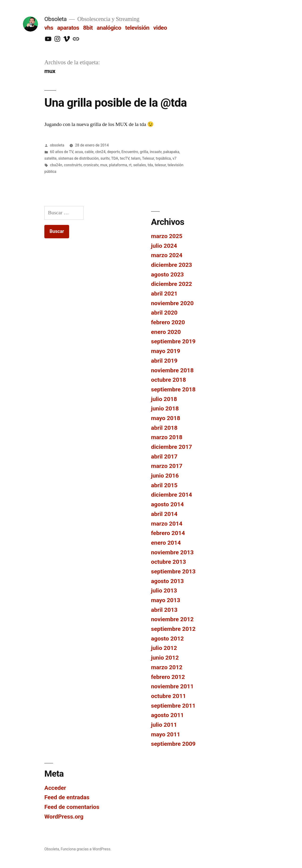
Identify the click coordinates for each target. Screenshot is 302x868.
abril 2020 (164, 313)
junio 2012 (165, 658)
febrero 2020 (168, 322)
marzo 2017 (167, 466)
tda (150, 165)
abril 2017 (164, 456)
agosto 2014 (167, 504)
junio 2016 (165, 476)
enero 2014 (166, 543)
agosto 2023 (167, 274)
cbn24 (100, 152)
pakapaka (171, 152)
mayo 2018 (166, 418)
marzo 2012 (167, 667)
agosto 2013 (167, 581)
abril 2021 (164, 294)
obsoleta (57, 145)
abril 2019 (164, 361)
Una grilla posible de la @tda (116, 103)
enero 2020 (166, 332)
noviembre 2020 (172, 303)
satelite (50, 158)
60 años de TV (62, 152)
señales (140, 165)
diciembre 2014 (172, 495)
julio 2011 (164, 725)
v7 (174, 158)
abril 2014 (164, 514)
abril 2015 (164, 485)
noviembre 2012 (172, 619)
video (160, 28)
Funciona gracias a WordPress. (86, 849)
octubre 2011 (168, 696)
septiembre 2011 (173, 706)
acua (79, 152)
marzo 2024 (167, 255)
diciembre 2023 (172, 265)
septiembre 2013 (173, 571)
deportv (114, 152)
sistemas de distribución (78, 158)
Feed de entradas (67, 797)
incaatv (156, 152)
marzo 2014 (167, 524)
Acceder (55, 788)
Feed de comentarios (72, 807)
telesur (160, 165)
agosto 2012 (167, 639)
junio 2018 (165, 408)
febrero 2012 (168, 677)
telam (136, 158)
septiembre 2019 (173, 341)
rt (130, 165)
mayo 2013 (166, 600)
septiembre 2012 (173, 629)
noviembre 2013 (172, 552)
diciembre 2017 (172, 447)
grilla (144, 152)
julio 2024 (164, 246)
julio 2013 (164, 590)
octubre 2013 (168, 562)
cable (89, 152)
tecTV (125, 158)
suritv (105, 158)
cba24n (56, 165)
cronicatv (91, 165)
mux (104, 165)
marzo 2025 (167, 236)
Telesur (148, 158)
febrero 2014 (168, 533)
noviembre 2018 (172, 370)
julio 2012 (164, 648)
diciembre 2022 (172, 284)
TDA (115, 158)
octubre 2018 (168, 380)
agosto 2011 (167, 715)
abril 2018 (164, 428)
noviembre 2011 (172, 686)
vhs (49, 28)
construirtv (73, 165)
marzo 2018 (167, 437)
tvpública (163, 158)
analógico (109, 28)
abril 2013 (164, 610)
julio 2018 (164, 399)
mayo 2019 (166, 351)
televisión (137, 28)
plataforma (118, 165)
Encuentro (130, 152)
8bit (88, 28)
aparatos (68, 28)
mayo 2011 (166, 734)
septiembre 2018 (173, 389)
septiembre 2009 (173, 744)
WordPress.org (64, 817)
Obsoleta (56, 19)
